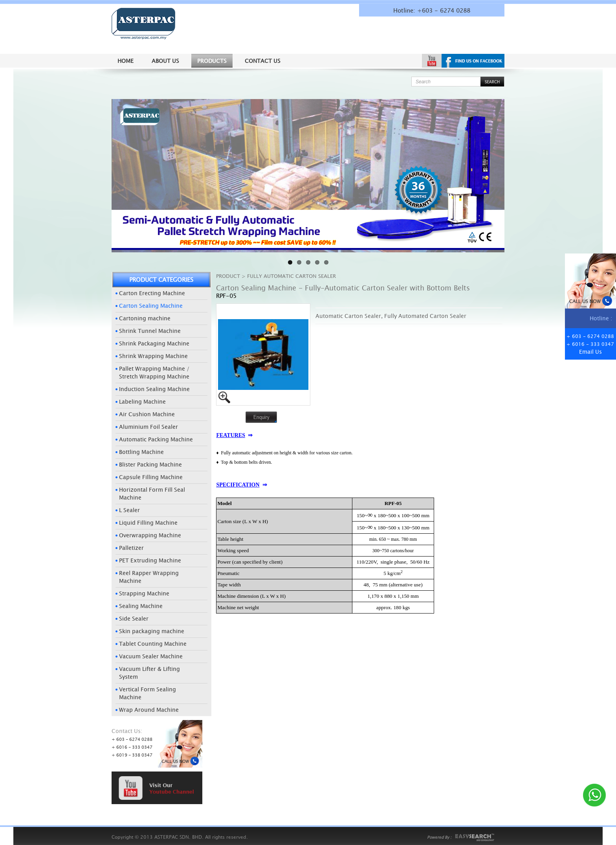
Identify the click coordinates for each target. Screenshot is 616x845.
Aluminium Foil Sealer (148, 427)
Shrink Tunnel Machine (150, 331)
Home (126, 61)
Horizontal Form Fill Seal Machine (152, 493)
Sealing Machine (141, 606)
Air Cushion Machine (147, 414)
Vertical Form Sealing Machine (148, 693)
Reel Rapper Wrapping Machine (149, 577)
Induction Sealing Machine (154, 389)
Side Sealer (134, 618)
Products (212, 61)
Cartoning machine (145, 318)
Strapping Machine (144, 593)
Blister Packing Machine (150, 464)
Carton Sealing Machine (151, 306)
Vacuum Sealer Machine (151, 656)
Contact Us (263, 61)
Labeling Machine (142, 401)
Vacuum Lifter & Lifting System (149, 673)
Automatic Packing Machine (156, 439)
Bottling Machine (141, 452)
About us (165, 61)
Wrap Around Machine (149, 710)
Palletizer (131, 548)
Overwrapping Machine (150, 535)
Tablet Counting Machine (153, 644)
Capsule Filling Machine (151, 477)
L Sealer (129, 510)
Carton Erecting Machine (152, 293)
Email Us (590, 352)
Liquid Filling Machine (148, 523)
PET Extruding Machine (150, 560)
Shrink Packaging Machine (154, 343)
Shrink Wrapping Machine (153, 356)
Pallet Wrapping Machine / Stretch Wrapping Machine (154, 372)
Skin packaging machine (152, 631)
